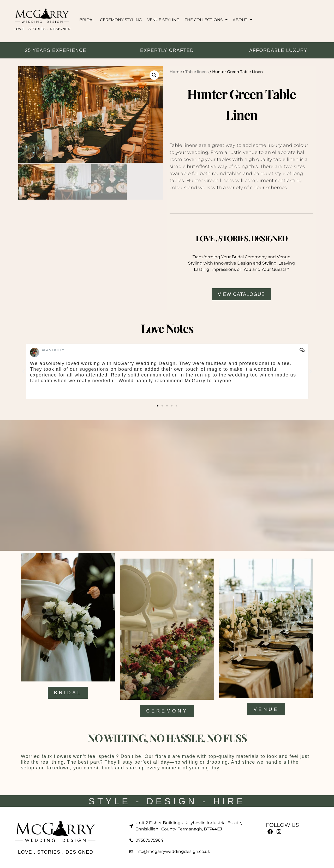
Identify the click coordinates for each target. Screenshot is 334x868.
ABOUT (243, 20)
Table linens (197, 72)
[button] (154, 75)
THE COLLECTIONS (206, 20)
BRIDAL (87, 20)
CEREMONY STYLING (121, 20)
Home (176, 72)
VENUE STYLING (163, 20)
